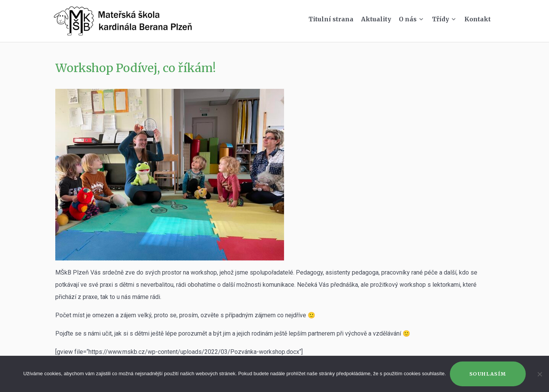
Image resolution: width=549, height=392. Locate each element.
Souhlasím (488, 374)
